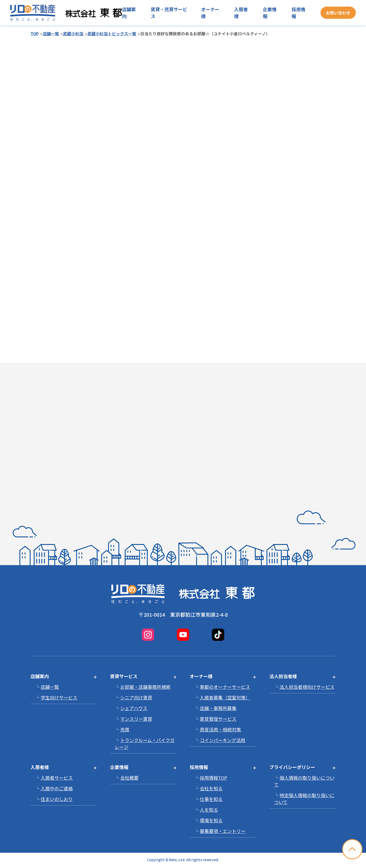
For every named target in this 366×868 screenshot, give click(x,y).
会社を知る (211, 788)
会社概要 (129, 778)
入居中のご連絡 (57, 788)
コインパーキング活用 (223, 740)
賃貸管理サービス (218, 719)
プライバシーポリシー (292, 767)
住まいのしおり (57, 799)
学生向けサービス (59, 697)
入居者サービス (57, 778)
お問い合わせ (338, 13)
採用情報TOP (213, 778)
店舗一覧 (51, 34)
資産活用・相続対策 (220, 729)
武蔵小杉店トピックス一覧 (112, 34)
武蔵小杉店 (73, 34)
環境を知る (211, 820)
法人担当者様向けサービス (307, 687)
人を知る (209, 810)
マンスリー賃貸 (136, 719)
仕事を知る (211, 799)
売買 (125, 729)
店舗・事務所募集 (218, 708)
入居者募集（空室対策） (225, 697)
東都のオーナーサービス (225, 687)
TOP (35, 34)
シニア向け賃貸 (136, 697)
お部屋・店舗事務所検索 (145, 687)
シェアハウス (134, 708)
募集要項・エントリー (223, 831)
